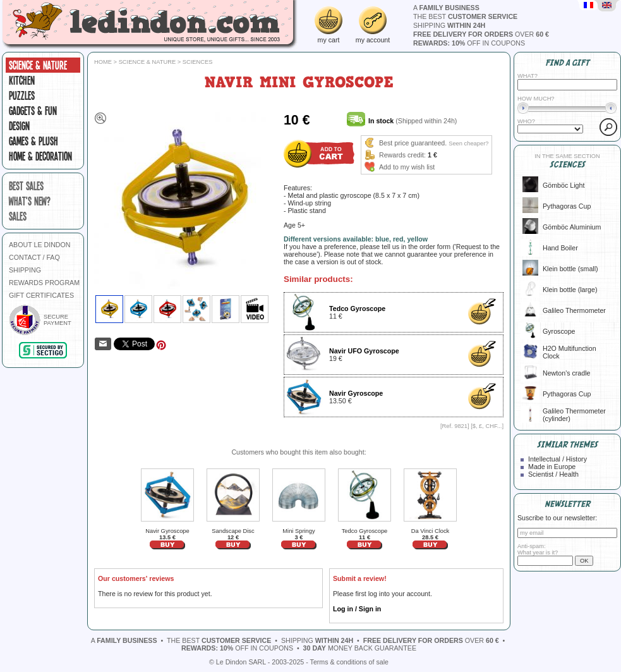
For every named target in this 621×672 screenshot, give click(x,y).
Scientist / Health (553, 474)
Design (19, 126)
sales (18, 216)
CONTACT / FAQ (34, 257)
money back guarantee (360, 648)
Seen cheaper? (468, 144)
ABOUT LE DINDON (40, 245)
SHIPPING (25, 270)
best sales (26, 186)
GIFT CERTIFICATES (41, 295)
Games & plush (33, 141)
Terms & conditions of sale (349, 662)
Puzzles (22, 95)
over (481, 34)
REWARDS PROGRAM (44, 283)
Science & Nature (38, 65)
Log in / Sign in (357, 609)
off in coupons (469, 43)
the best (465, 16)
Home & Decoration (40, 156)
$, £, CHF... (487, 426)
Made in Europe (552, 467)
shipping (449, 25)
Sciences (198, 62)
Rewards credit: (402, 155)
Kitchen (22, 80)
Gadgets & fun (33, 111)
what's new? (30, 201)
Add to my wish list (407, 167)
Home (103, 62)
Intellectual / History (558, 459)
